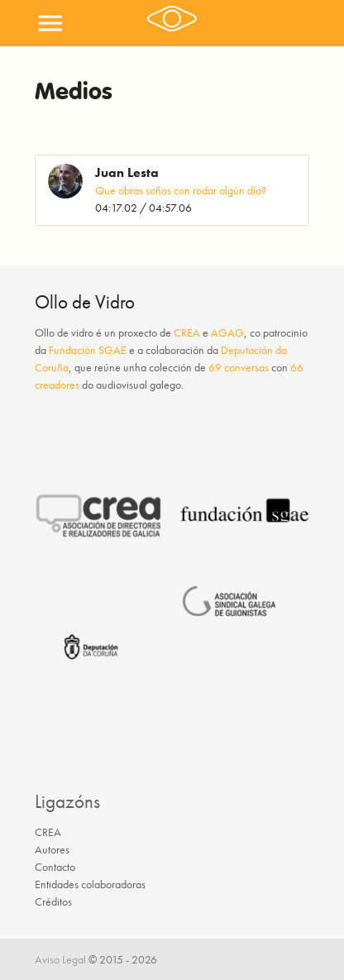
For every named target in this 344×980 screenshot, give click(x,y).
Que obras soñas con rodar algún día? (181, 190)
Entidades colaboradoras (90, 884)
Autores (52, 849)
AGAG (227, 332)
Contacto (55, 867)
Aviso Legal (60, 959)
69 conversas (239, 367)
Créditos (53, 901)
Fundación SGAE (88, 350)
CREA (187, 332)
